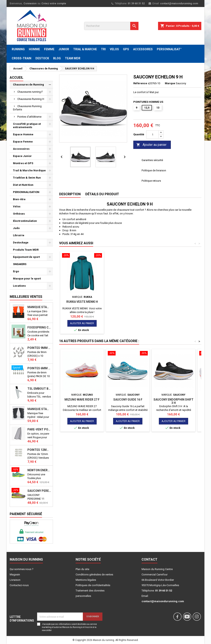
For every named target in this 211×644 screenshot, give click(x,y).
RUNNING (18, 49)
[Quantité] (152, 134)
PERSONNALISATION (26, 192)
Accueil (16, 78)
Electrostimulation (25, 221)
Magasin (15, 574)
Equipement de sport (26, 257)
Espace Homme (23, 134)
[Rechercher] (111, 26)
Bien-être (19, 199)
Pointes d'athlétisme (29, 117)
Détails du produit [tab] (102, 194)
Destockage (21, 243)
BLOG (57, 58)
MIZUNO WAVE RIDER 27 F (82, 400)
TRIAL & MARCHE (85, 49)
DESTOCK (42, 58)
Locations (19, 286)
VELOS (114, 49)
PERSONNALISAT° (169, 49)
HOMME (34, 49)
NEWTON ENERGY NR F (39, 470)
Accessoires (21, 149)
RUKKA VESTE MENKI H (128, 302)
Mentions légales (86, 580)
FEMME (49, 49)
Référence (140, 83)
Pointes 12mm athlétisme (39, 450)
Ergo (16, 271)
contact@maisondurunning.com (179, 4)
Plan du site (82, 569)
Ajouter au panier (151, 145)
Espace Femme (23, 142)
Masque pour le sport (27, 279)
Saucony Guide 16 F (128, 400)
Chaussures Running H (31, 99)
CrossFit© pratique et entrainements (27, 126)
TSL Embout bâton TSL (39, 389)
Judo (16, 228)
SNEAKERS (20, 264)
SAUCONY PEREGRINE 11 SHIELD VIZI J (39, 491)
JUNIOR (64, 49)
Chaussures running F (30, 92)
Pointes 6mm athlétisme (39, 368)
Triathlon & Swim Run (27, 178)
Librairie (19, 235)
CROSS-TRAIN (22, 58)
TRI (103, 49)
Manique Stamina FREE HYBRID (39, 409)
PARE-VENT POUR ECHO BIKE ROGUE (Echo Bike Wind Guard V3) (39, 429)
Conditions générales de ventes (94, 574)
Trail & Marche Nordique (29, 170)
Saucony (181, 83)
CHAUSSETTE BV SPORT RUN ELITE (82, 303)
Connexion (30, 4)
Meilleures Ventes (26, 297)
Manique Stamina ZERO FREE (39, 307)
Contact (149, 559)
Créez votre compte (54, 4)
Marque (170, 83)
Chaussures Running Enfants (27, 108)
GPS (126, 49)
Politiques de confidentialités (93, 585)
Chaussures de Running (28, 85)
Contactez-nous (19, 585)
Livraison (15, 580)
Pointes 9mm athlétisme (39, 348)
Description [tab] (70, 194)
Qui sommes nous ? (22, 569)
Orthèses (19, 214)
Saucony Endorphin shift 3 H (173, 401)
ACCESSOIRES (143, 49)
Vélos (17, 206)
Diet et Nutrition (23, 185)
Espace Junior (22, 156)
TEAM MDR (73, 58)
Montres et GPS (23, 163)
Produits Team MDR (26, 250)
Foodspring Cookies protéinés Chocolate (39, 327)
